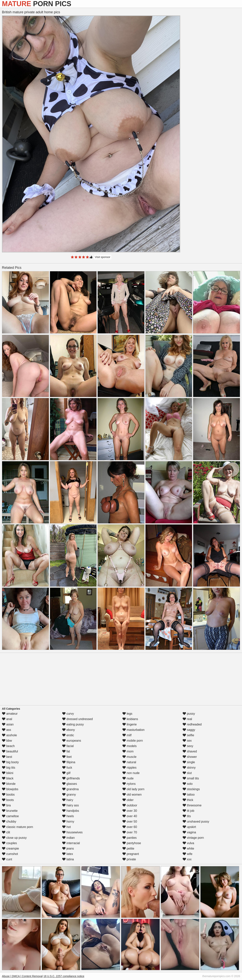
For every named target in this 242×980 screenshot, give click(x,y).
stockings (191, 789)
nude (128, 778)
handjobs (71, 811)
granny (69, 795)
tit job (188, 811)
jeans (68, 848)
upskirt (189, 827)
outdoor (130, 805)
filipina (69, 762)
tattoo (189, 795)
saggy (189, 730)
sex (187, 741)
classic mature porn (17, 827)
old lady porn (133, 789)
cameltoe (10, 816)
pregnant (131, 854)
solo (188, 784)
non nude (131, 773)
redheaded (192, 724)
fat (66, 751)
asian (8, 724)
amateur (10, 714)
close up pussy (14, 838)
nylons (129, 784)
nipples (129, 768)
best (7, 757)
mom (128, 751)
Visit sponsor (103, 257)
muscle (129, 757)
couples (9, 843)
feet (67, 757)
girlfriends (71, 778)
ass (6, 730)
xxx (187, 859)
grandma (70, 789)
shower (190, 757)
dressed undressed (77, 719)
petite (128, 848)
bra (6, 805)
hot (66, 827)
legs (127, 714)
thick (188, 800)
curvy (68, 714)
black (8, 778)
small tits (191, 778)
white (188, 848)
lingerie (129, 724)
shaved (190, 751)
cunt (7, 859)
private (129, 859)
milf (127, 735)
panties (129, 838)
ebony (69, 730)
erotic (68, 735)
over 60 (130, 827)
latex (68, 854)
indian (68, 838)
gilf (66, 773)
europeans (72, 741)
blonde (9, 784)
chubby (9, 822)
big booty (10, 762)
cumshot (10, 854)
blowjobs (10, 789)
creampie (10, 848)
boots (8, 800)
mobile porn (133, 741)
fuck (67, 768)
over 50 (130, 822)
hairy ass (70, 805)
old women (132, 795)
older (128, 800)
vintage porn (193, 838)
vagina (189, 832)
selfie (188, 735)
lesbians (130, 719)
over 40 (130, 816)
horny (68, 822)
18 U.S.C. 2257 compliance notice (64, 976)
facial (68, 746)
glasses (70, 784)
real (187, 719)
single (189, 762)
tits (187, 816)
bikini (8, 773)
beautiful (10, 751)
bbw (7, 741)
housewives (72, 832)
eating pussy (73, 724)
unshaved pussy (196, 822)
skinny (189, 768)
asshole (9, 735)
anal (7, 719)
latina (68, 859)
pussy (189, 714)
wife (187, 854)
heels (68, 816)
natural (129, 762)
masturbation (133, 730)
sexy (188, 746)
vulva (188, 843)
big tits (9, 768)
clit (6, 832)
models (129, 746)
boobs (8, 795)
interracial (71, 843)
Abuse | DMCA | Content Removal (22, 976)
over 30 (130, 811)
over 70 (130, 832)
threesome (192, 805)
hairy (68, 800)
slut (187, 773)
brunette (10, 811)
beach (8, 746)
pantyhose (132, 843)
